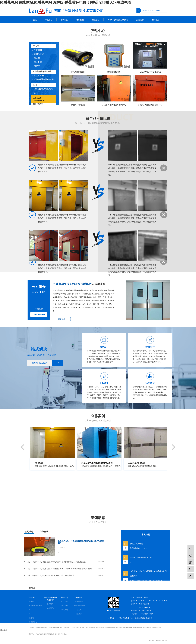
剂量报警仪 (38, 104)
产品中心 (49, 20)
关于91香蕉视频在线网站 (118, 20)
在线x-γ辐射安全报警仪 (150, 72)
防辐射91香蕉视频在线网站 (114, 105)
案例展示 (140, 20)
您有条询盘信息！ (146, 618)
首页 (35, 20)
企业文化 (50, 608)
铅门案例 (79, 614)
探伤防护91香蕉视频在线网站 (115, 628)
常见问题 (65, 610)
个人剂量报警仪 (78, 72)
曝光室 (37, 66)
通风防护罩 (39, 54)
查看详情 (17, 319)
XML (136, 618)
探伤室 (36, 46)
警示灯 (37, 58)
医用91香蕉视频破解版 (44, 89)
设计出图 (64, 20)
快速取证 (96, 20)
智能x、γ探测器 (78, 105)
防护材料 (38, 50)
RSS (132, 618)
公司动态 (65, 601)
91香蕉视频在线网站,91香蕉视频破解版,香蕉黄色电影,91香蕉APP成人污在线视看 (66, 2)
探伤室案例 (79, 601)
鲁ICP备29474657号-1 (92, 628)
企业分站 (119, 618)
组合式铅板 (39, 76)
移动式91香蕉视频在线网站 (150, 105)
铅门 (35, 85)
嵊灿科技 (158, 641)
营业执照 (164, 641)
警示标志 (38, 62)
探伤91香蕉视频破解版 (131, 628)
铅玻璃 (31, 618)
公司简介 (50, 604)
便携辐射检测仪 (114, 72)
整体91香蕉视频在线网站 (45, 79)
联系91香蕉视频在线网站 (43, 27)
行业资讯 (65, 606)
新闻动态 (156, 20)
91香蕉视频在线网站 (42, 72)
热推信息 (111, 618)
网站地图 (126, 618)
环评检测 (80, 20)
